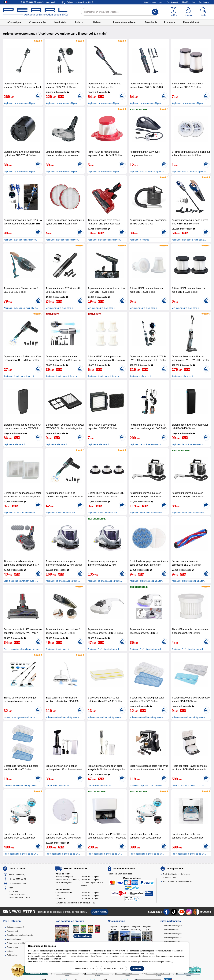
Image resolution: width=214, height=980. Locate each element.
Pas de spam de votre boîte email (178, 881)
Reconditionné (191, 22)
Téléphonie (151, 22)
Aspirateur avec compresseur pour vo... (148, 172)
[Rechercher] (155, 12)
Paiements (120, 874)
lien (152, 954)
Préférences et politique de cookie (21, 943)
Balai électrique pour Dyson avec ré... (21, 581)
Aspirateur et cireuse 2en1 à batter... (147, 581)
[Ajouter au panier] (38, 96)
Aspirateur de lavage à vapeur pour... (63, 581)
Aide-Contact (172, 2)
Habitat (97, 22)
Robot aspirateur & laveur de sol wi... (189, 786)
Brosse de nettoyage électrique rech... (21, 717)
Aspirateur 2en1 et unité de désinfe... (105, 649)
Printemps (170, 22)
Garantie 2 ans (169, 878)
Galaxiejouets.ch (171, 930)
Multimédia (60, 22)
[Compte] (189, 12)
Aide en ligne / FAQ (17, 874)
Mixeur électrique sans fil (57, 786)
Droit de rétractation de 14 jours (177, 874)
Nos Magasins (188, 2)
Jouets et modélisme (124, 22)
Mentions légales (14, 939)
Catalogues (204, 2)
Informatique (14, 22)
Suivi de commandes (153, 2)
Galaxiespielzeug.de (173, 926)
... (207, 22)
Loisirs (79, 22)
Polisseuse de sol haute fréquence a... (63, 717)
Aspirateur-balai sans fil (141, 376)
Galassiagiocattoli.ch (173, 938)
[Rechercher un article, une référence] (120, 12)
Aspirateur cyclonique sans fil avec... (21, 240)
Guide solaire (12, 955)
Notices (10, 951)
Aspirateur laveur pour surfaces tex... (147, 513)
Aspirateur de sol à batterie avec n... (146, 444)
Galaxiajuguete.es (172, 942)
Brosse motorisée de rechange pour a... (22, 649)
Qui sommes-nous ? (15, 927)
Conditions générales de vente (20, 935)
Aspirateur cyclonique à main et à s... (189, 240)
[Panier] (204, 12)
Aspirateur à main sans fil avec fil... (20, 376)
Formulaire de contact (18, 883)
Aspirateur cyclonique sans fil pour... (20, 103)
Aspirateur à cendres (139, 240)
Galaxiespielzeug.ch (173, 934)
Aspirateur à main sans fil (57, 649)
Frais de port (80, 2)
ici (172, 962)
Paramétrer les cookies (114, 968)
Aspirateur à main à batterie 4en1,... (62, 513)
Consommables (38, 22)
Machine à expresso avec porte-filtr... (147, 786)
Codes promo (12, 947)
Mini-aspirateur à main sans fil (60, 308)
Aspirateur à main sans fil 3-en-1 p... (62, 376)
